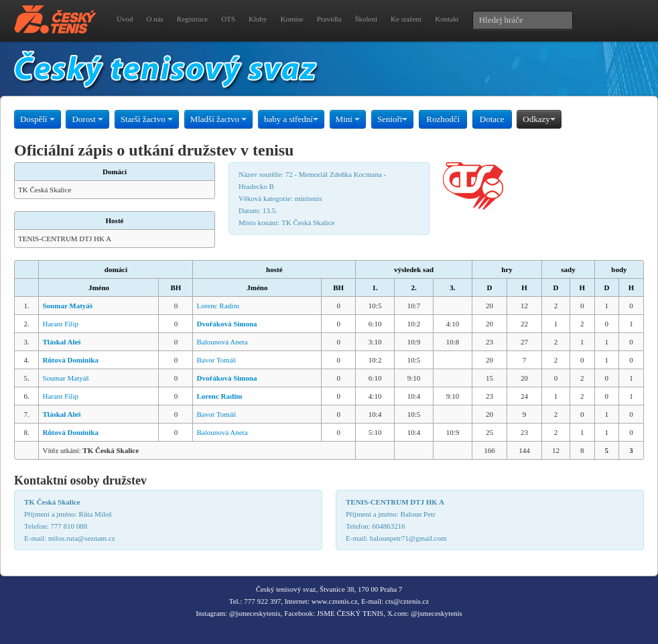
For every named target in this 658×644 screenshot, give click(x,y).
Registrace (192, 19)
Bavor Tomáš (216, 360)
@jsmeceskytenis (255, 613)
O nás (154, 19)
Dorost (87, 119)
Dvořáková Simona (226, 324)
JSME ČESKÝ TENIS (350, 613)
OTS (228, 19)
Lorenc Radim (217, 306)
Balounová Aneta (222, 342)
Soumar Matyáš (67, 306)
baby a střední (291, 119)
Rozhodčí (443, 119)
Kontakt (447, 19)
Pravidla (329, 19)
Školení (366, 19)
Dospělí (38, 119)
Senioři (393, 119)
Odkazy (539, 119)
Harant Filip (60, 324)
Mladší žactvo (219, 119)
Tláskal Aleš (61, 342)
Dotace (492, 119)
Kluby (258, 19)
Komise (292, 19)
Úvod (125, 19)
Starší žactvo (147, 119)
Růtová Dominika (70, 360)
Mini (348, 119)
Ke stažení (406, 19)
